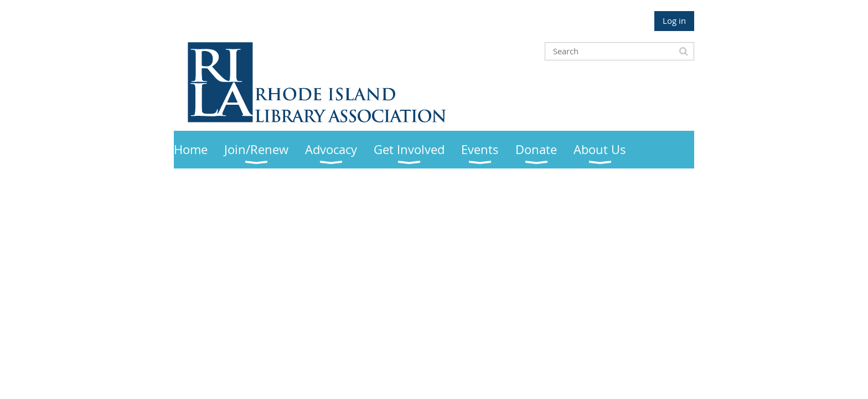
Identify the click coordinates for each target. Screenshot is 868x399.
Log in (674, 21)
